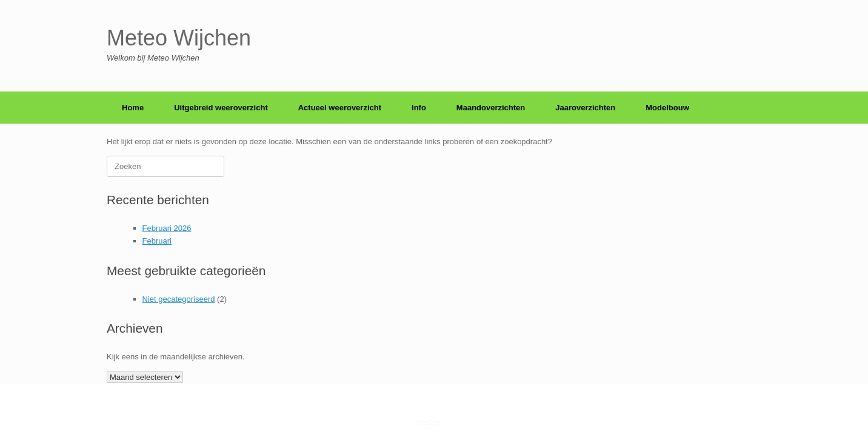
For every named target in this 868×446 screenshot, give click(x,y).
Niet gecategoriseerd (179, 299)
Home (133, 108)
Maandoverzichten (491, 108)
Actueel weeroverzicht (340, 108)
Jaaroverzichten (585, 108)
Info (419, 108)
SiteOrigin (431, 422)
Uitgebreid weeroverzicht (221, 108)
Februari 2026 (167, 228)
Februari (157, 241)
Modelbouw (667, 108)
